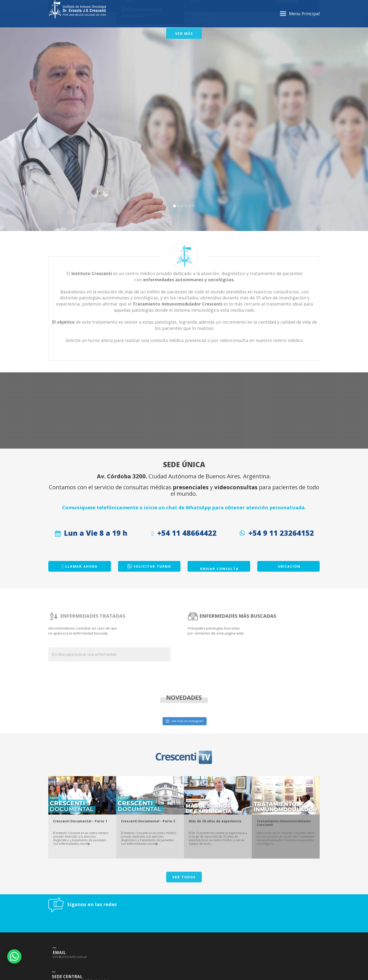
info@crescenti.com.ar (114, 977)
